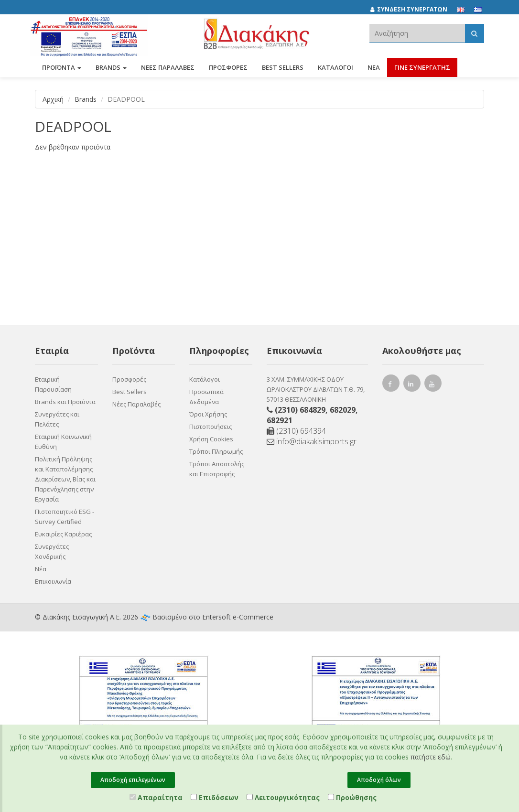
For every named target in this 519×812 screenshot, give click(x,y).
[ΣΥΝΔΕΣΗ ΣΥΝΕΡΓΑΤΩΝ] (414, 10)
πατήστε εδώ (431, 757)
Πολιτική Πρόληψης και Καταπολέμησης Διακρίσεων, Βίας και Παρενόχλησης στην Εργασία (65, 479)
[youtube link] (433, 385)
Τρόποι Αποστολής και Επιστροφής (217, 469)
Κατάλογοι (335, 71)
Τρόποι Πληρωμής (216, 451)
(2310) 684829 (300, 410)
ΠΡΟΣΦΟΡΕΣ (228, 71)
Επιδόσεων (215, 797)
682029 (343, 410)
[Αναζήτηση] (474, 33)
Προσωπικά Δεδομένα (206, 397)
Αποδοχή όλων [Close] (379, 780)
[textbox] (417, 33)
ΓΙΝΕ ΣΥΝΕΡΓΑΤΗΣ (422, 71)
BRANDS (111, 71)
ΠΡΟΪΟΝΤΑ (62, 71)
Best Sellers (283, 71)
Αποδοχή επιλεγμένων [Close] (133, 780)
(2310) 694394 (296, 431)
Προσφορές (129, 379)
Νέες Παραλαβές (136, 404)
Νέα (374, 71)
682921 (280, 420)
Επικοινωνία (53, 581)
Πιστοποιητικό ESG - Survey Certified (65, 517)
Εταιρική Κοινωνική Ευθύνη (63, 442)
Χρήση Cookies (211, 439)
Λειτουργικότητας (283, 797)
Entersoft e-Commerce (238, 617)
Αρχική (53, 99)
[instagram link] (412, 385)
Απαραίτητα (156, 797)
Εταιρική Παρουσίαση (53, 384)
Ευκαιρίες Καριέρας (63, 534)
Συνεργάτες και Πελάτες (57, 419)
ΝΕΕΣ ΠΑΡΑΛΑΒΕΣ (168, 71)
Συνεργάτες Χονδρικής (52, 551)
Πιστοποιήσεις (211, 427)
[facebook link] (391, 385)
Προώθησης (352, 797)
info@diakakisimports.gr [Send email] (312, 441)
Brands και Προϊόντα (65, 402)
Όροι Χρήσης (208, 414)
